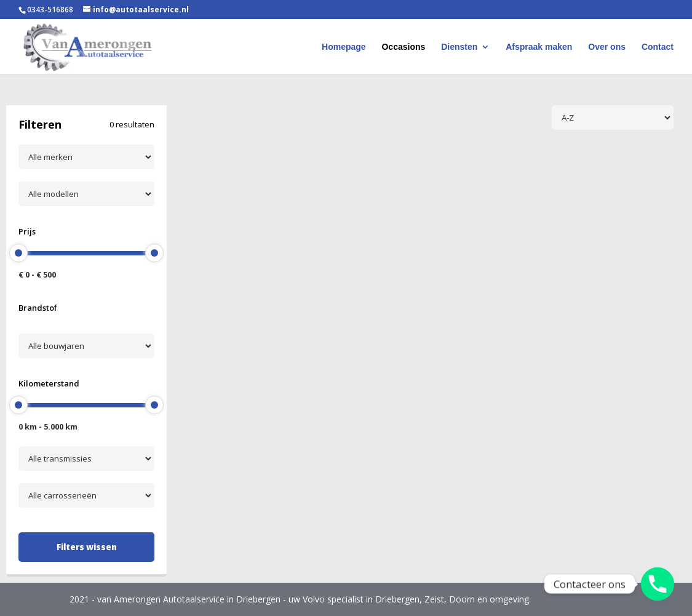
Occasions (403, 47)
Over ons (607, 47)
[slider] (18, 253)
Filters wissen (87, 547)
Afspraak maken (539, 47)
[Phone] (658, 584)
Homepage (344, 47)
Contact (658, 47)
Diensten (459, 47)
